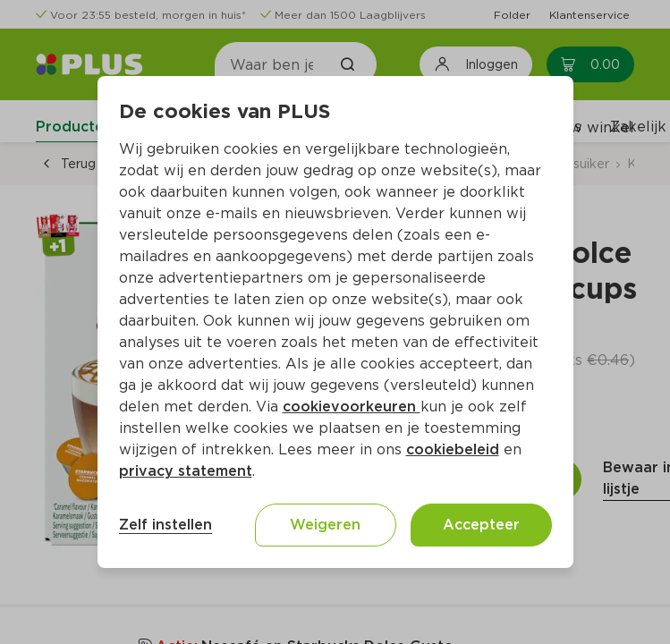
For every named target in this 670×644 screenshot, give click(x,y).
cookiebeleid (453, 449)
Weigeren (325, 525)
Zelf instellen (165, 525)
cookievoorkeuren (352, 407)
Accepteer (481, 525)
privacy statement (186, 471)
